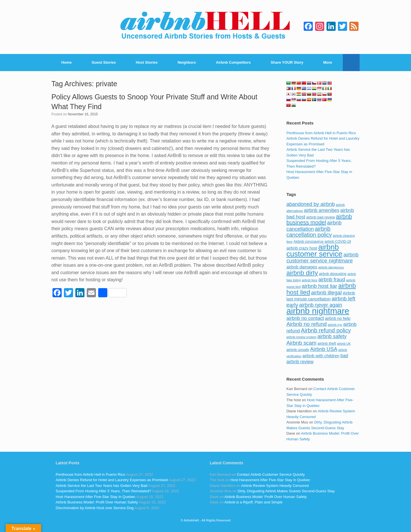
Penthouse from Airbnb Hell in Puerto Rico (321, 133)
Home (67, 62)
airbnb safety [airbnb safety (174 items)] (332, 336)
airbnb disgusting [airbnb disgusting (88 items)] (333, 274)
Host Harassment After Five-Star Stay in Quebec (96, 497)
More (328, 62)
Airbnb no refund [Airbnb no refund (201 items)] (306, 324)
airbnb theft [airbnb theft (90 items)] (327, 343)
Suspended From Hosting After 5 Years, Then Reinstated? (103, 491)
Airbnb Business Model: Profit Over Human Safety (97, 502)
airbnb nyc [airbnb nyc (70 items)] (335, 325)
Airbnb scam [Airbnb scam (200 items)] (301, 343)
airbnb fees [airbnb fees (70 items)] (309, 280)
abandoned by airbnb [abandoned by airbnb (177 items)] (311, 204)
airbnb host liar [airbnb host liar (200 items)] (319, 286)
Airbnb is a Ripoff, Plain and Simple (253, 502)
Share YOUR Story (287, 62)
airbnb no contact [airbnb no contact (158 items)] (305, 318)
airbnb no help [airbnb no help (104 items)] (338, 318)
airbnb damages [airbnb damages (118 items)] (302, 267)
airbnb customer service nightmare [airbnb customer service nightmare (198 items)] (322, 258)
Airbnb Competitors (233, 62)
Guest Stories (104, 62)
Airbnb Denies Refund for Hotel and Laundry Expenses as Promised (112, 480)
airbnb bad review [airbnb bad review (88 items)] (321, 217)
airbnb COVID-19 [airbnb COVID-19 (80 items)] (338, 242)
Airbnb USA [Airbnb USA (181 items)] (324, 349)
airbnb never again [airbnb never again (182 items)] (321, 305)
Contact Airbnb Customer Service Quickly (271, 474)
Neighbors (187, 62)
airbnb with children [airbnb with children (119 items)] (321, 356)
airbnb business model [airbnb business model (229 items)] (319, 220)
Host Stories (147, 62)
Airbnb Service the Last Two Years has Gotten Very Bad (101, 486)
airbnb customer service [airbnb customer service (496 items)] (314, 250)
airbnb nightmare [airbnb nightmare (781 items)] (318, 311)
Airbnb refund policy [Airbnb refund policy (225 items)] (326, 330)
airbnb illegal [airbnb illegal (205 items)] (326, 293)
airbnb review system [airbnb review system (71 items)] (301, 337)
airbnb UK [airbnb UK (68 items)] (344, 344)
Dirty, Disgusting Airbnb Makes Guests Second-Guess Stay (286, 491)
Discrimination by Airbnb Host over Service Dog (95, 508)
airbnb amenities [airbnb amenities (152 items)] (322, 210)
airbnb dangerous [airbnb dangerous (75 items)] (331, 267)
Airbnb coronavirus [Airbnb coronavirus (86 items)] (308, 242)
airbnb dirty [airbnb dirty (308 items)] (302, 273)
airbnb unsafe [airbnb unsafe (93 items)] (298, 350)
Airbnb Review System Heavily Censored (275, 486)
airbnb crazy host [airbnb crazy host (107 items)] (302, 248)
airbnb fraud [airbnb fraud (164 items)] (332, 280)
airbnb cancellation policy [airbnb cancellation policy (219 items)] (309, 232)
